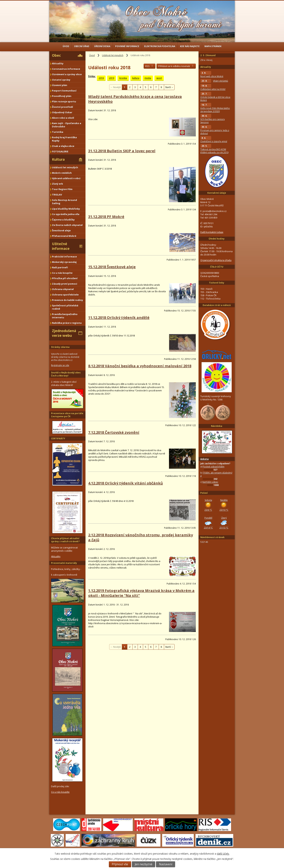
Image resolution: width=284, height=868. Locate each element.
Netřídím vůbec (210, 482)
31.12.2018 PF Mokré (106, 217)
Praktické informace (64, 257)
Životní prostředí (62, 107)
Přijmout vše (120, 864)
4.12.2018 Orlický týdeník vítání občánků (126, 483)
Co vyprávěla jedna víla (66, 214)
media (148, 78)
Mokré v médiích (62, 173)
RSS (150, 66)
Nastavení (166, 864)
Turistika (58, 132)
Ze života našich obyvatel (67, 225)
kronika (123, 78)
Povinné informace (127, 46)
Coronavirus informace (66, 69)
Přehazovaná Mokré (64, 236)
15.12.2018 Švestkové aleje (112, 267)
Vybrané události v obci (66, 178)
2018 (101, 78)
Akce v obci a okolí (63, 118)
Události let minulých (113, 55)
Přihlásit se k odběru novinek (176, 66)
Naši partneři (60, 267)
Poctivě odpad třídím (214, 467)
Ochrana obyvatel (63, 289)
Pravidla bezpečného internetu (65, 316)
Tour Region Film (62, 189)
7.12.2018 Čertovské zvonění (114, 432)
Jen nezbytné (144, 864)
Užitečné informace (61, 246)
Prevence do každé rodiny (67, 300)
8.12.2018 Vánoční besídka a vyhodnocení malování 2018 (140, 366)
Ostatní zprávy (61, 80)
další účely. (223, 854)
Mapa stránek (213, 46)
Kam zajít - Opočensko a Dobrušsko (67, 125)
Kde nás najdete (190, 46)
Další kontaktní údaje (212, 232)
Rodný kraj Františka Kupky (64, 139)
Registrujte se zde (60, 365)
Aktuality (58, 63)
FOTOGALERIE (60, 151)
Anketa (204, 459)
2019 (112, 78)
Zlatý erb (58, 184)
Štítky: (92, 76)
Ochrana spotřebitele (65, 295)
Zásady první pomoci (65, 284)
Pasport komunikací (64, 91)
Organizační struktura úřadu (216, 260)
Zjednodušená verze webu (64, 333)
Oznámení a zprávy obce (67, 74)
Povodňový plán (62, 96)
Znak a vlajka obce (63, 146)
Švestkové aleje (61, 230)
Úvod (66, 46)
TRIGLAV (57, 195)
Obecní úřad (82, 46)
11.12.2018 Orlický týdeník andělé (119, 318)
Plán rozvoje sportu (64, 101)
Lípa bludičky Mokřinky (66, 209)
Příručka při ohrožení (65, 278)
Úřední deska (102, 46)
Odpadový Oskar (62, 112)
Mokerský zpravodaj (64, 262)
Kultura (58, 159)
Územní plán (60, 85)
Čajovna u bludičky (63, 220)
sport (159, 78)
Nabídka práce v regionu (67, 323)
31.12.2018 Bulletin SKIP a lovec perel (122, 151)
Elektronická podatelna (160, 46)
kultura (136, 78)
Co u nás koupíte (62, 273)
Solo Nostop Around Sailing (64, 202)
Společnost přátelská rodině (65, 307)
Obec (56, 55)
